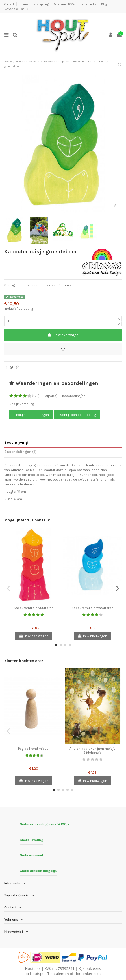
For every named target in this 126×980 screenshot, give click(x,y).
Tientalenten (58, 974)
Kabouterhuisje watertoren (93, 608)
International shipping (34, 4)
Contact (9, 4)
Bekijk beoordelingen (32, 415)
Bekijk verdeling (22, 404)
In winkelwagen (63, 335)
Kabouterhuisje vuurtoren (34, 608)
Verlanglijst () (16, 9)
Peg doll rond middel (34, 749)
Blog (104, 4)
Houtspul (38, 974)
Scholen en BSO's (65, 4)
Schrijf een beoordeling (78, 415)
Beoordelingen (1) (20, 452)
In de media (89, 4)
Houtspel (33, 968)
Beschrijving (16, 442)
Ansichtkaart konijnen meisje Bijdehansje (93, 751)
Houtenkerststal (88, 974)
